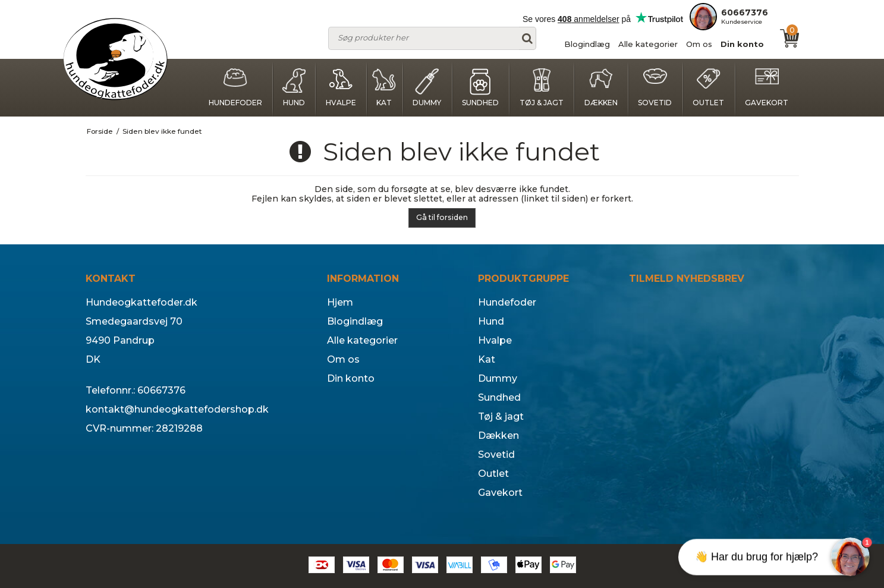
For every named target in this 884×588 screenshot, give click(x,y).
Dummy (427, 88)
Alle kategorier (648, 44)
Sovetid (655, 88)
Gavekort (767, 88)
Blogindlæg (587, 44)
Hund (294, 88)
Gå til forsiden (442, 217)
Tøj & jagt (542, 88)
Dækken (601, 88)
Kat (384, 88)
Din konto (742, 44)
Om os (699, 44)
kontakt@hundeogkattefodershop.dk (177, 409)
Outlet (708, 88)
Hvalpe (341, 88)
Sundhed (480, 88)
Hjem (340, 302)
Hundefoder (235, 88)
